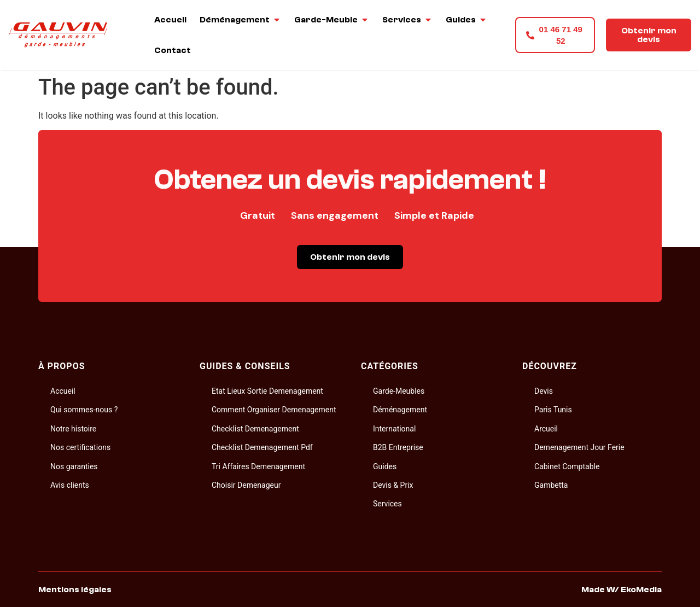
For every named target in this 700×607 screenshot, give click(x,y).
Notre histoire (73, 429)
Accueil (63, 391)
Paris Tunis (553, 410)
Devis (544, 391)
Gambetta (551, 485)
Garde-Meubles (399, 391)
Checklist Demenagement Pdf (262, 447)
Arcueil (546, 429)
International (394, 429)
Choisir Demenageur (246, 485)
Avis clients (70, 485)
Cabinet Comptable (567, 466)
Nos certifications (80, 447)
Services (387, 504)
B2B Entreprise (398, 447)
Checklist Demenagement (255, 429)
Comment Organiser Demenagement (274, 410)
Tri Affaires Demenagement (258, 466)
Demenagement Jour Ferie (579, 447)
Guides (385, 466)
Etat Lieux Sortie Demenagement (267, 391)
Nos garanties (74, 466)
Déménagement (400, 410)
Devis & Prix (393, 485)
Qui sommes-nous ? (84, 410)
